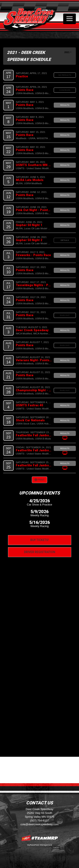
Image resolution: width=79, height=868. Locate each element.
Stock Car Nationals (30, 420)
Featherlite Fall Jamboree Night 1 (34, 435)
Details (65, 240)
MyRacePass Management (39, 845)
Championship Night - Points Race (34, 390)
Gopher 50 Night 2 (29, 240)
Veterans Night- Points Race (34, 360)
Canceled (65, 90)
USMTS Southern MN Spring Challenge (34, 165)
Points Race (25, 90)
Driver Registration (40, 552)
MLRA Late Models (30, 180)
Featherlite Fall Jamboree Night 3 (34, 465)
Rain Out (65, 315)
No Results (65, 75)
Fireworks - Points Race (33, 255)
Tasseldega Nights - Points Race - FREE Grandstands (34, 285)
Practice (22, 76)
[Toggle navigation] (70, 19)
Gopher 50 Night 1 (29, 225)
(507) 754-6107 (39, 821)
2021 (67, 52)
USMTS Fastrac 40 (29, 405)
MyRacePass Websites (40, 838)
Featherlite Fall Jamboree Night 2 (34, 450)
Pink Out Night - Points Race (34, 210)
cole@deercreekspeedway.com (39, 824)
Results (65, 105)
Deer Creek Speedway (32, 330)
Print (40, 480)
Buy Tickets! (40, 540)
